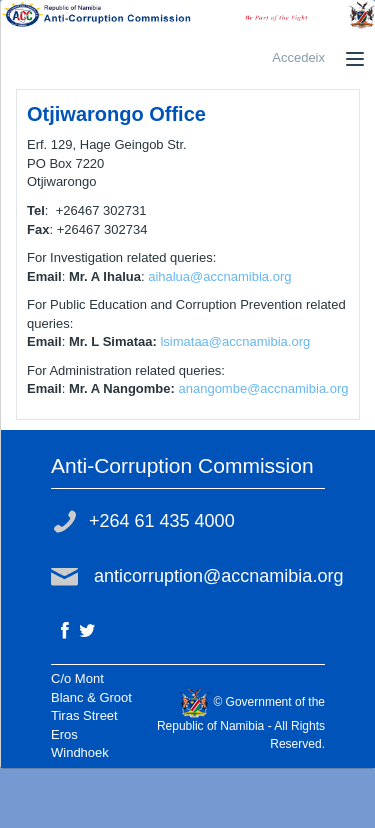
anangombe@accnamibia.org (263, 388)
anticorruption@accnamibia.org (218, 576)
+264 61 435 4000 (162, 521)
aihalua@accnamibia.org (219, 276)
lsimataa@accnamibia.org (235, 341)
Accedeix (298, 57)
